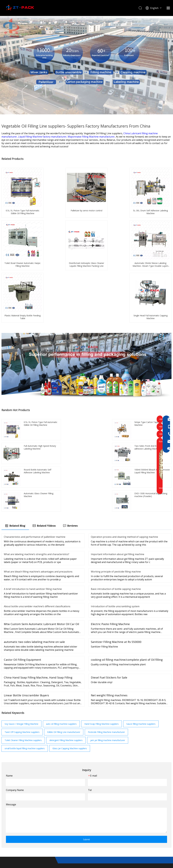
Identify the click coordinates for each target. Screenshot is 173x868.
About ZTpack (94, 814)
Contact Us (67, 828)
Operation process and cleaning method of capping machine (124, 461)
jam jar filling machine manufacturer (108, 664)
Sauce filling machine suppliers (141, 648)
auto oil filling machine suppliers (61, 648)
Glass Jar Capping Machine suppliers (70, 672)
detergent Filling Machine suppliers (66, 664)
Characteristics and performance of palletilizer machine (35, 461)
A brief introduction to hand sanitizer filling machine (33, 513)
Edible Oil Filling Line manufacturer (64, 656)
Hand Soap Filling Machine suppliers (101, 648)
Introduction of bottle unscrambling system (115, 530)
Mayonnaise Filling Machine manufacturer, (92, 137)
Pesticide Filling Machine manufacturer (106, 656)
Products (92, 809)
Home (64, 809)
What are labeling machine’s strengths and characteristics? (37, 478)
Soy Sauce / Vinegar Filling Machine (21, 648)
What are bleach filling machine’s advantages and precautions (38, 495)
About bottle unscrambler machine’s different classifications (37, 530)
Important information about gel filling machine (118, 478)
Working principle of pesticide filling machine (116, 495)
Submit (86, 763)
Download (92, 819)
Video (64, 823)
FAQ (89, 823)
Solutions (66, 814)
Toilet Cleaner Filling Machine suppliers (23, 664)
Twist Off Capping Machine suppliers (22, 656)
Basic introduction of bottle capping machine (116, 513)
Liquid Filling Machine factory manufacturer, (43, 137)
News (64, 819)
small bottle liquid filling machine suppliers (25, 672)
